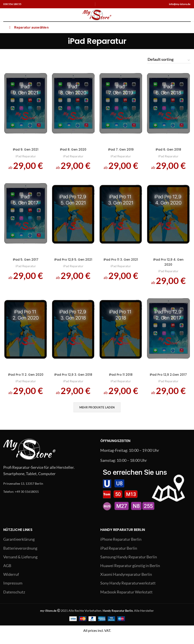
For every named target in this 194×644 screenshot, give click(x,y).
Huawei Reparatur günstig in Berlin (130, 574)
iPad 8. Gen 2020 (73, 150)
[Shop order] (169, 60)
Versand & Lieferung (20, 566)
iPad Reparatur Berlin (119, 557)
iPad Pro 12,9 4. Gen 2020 (169, 264)
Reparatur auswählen (28, 27)
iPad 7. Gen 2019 (121, 150)
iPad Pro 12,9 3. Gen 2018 (73, 381)
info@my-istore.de (180, 4)
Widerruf (11, 583)
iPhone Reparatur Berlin (121, 548)
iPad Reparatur (25, 157)
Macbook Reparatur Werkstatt (126, 600)
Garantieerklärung (19, 548)
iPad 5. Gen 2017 (25, 262)
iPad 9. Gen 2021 (25, 150)
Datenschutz (14, 600)
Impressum (13, 592)
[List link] (48, 492)
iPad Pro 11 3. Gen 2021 (121, 264)
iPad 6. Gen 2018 (169, 150)
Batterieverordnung (20, 557)
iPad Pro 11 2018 (121, 379)
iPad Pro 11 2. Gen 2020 (25, 381)
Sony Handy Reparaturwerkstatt (128, 592)
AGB (7, 574)
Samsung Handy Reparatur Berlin (129, 566)
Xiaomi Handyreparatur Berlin (126, 583)
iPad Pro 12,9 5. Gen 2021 (73, 264)
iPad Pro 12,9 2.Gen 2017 (169, 381)
